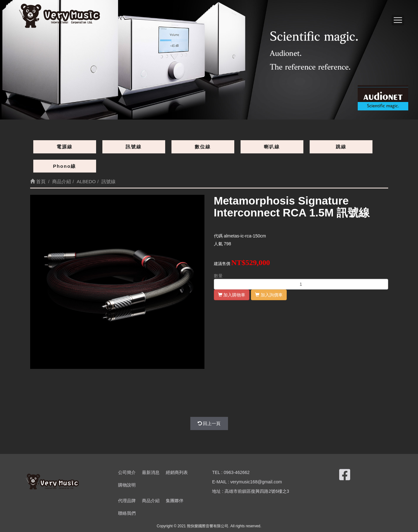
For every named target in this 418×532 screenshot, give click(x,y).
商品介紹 (151, 501)
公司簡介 (127, 472)
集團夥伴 (175, 501)
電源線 (65, 147)
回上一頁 (209, 423)
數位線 (203, 147)
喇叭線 (272, 147)
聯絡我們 (127, 513)
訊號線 (134, 147)
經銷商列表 (177, 472)
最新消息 (151, 472)
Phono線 (65, 166)
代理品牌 (127, 501)
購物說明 (127, 485)
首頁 (38, 181)
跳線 (341, 147)
